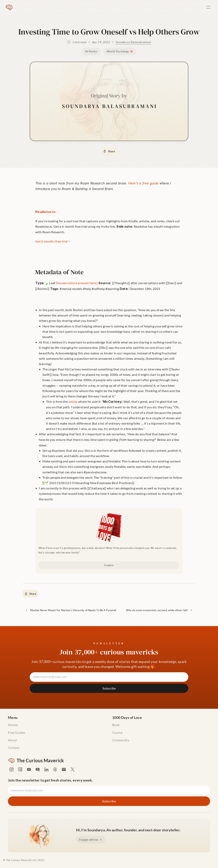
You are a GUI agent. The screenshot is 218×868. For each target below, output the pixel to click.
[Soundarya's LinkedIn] (46, 769)
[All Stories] (91, 51)
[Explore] (109, 565)
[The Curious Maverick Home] (9, 7)
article (73, 401)
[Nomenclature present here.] (77, 283)
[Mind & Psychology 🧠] (120, 51)
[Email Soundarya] (64, 769)
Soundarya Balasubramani (133, 42)
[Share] (109, 151)
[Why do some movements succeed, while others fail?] (160, 610)
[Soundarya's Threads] (55, 769)
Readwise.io (45, 212)
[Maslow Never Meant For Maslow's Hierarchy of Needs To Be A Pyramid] (70, 610)
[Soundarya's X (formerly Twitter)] (73, 769)
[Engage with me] (91, 840)
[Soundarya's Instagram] (11, 769)
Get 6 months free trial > (53, 241)
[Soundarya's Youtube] (29, 769)
